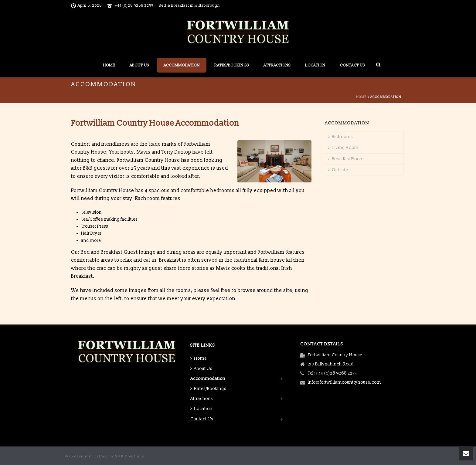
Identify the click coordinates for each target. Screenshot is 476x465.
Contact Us (352, 65)
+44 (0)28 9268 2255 (134, 5)
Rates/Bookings (232, 65)
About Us (139, 65)
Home (109, 65)
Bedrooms (340, 137)
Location (315, 65)
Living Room (343, 148)
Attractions (277, 65)
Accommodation (182, 65)
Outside (338, 170)
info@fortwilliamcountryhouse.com (344, 382)
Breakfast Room (346, 159)
